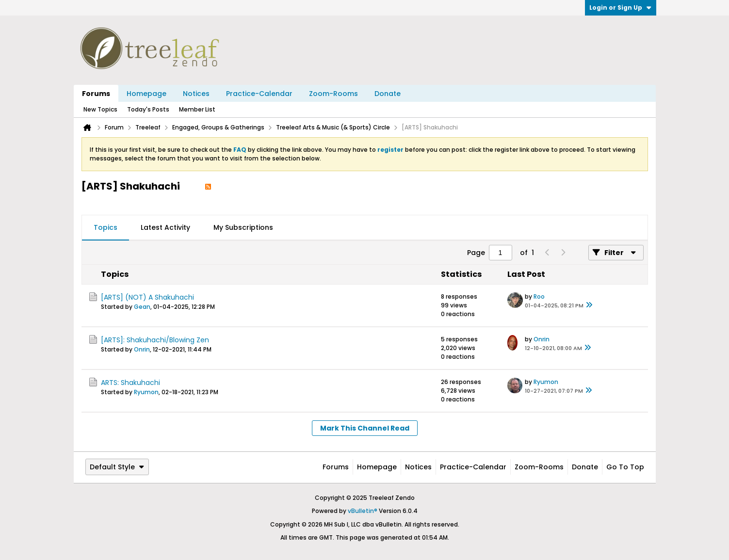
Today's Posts (148, 109)
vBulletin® (363, 511)
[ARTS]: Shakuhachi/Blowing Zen (155, 340)
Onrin (142, 349)
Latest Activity (165, 227)
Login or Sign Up (621, 8)
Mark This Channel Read (365, 428)
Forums (96, 94)
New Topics (100, 109)
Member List (197, 109)
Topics (105, 227)
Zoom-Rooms (333, 94)
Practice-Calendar (259, 94)
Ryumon (146, 392)
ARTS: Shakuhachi (130, 383)
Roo (539, 296)
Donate (388, 94)
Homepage (146, 94)
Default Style (117, 467)
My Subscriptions (243, 227)
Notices (196, 94)
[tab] (105, 228)
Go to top (625, 467)
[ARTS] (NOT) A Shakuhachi (147, 297)
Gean (142, 307)
